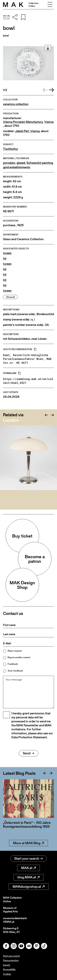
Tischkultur (11, 149)
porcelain (9, 163)
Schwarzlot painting (40, 163)
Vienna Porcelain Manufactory (23, 122)
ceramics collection (16, 104)
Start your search (28, 859)
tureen (7, 253)
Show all (10, 297)
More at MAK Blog (28, 843)
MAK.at (28, 868)
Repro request (15, 651)
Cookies (7, 974)
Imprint (7, 965)
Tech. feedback (15, 671)
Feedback (13, 664)
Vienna (49, 122)
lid (5, 258)
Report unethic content (19, 657)
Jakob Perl (22, 131)
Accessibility (9, 969)
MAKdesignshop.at (29, 887)
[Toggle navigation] (50, 5)
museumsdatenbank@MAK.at (15, 920)
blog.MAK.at (28, 877)
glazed (21, 163)
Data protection (11, 960)
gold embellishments (17, 167)
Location (11, 420)
